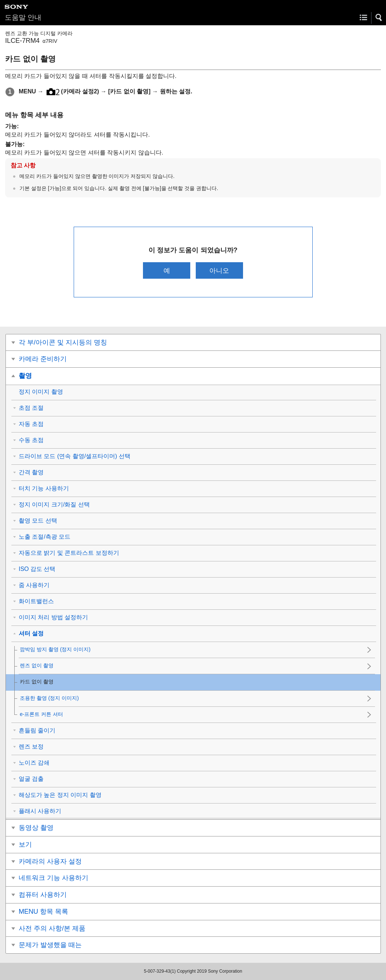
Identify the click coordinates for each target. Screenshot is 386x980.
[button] (379, 18)
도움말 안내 (23, 17)
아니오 (219, 270)
